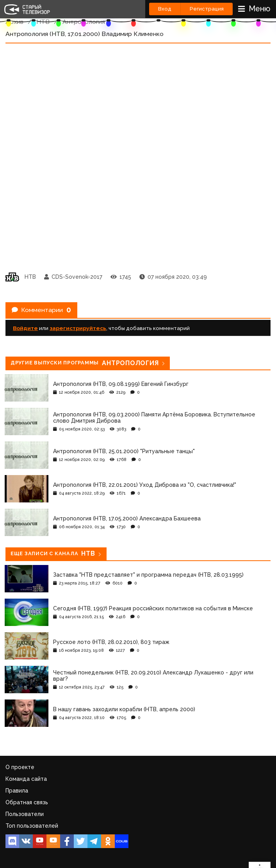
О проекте (20, 767)
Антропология (84, 22)
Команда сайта (26, 779)
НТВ (43, 22)
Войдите (25, 328)
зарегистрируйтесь (78, 328)
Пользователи (25, 814)
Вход (165, 9)
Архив (14, 22)
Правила (17, 791)
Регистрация (207, 9)
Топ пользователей (32, 826)
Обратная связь (27, 802)
